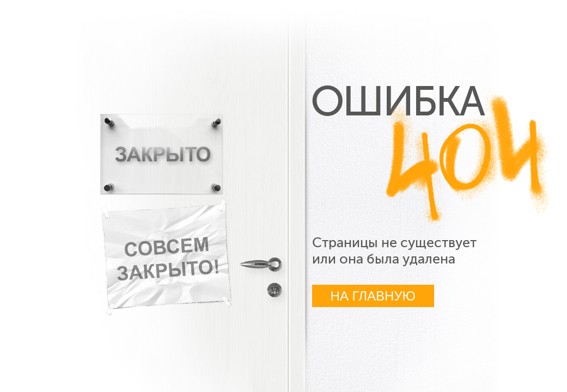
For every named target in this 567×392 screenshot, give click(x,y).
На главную (373, 296)
